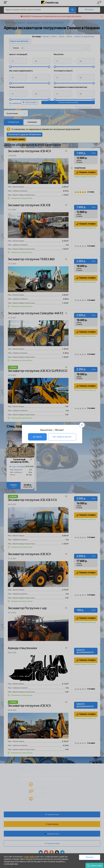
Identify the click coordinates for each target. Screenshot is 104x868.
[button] (95, 865)
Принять (90, 857)
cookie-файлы (30, 857)
